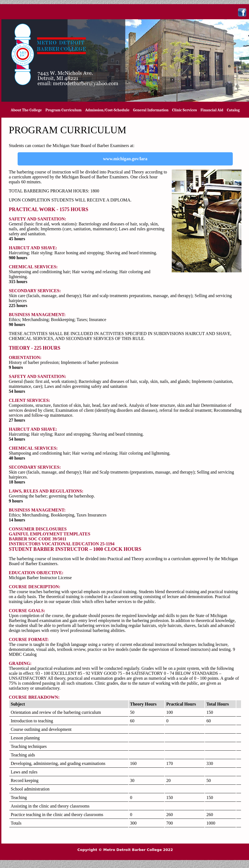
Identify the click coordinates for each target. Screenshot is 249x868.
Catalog (233, 110)
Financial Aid (212, 110)
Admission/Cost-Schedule (107, 110)
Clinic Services (185, 110)
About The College (26, 110)
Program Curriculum (63, 110)
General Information (151, 110)
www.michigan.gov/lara (125, 159)
